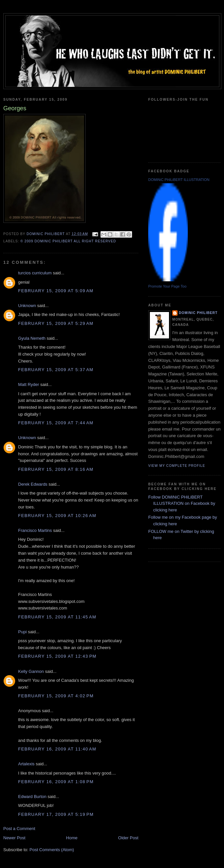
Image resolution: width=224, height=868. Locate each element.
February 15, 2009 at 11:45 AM (57, 617)
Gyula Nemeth (32, 338)
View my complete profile (177, 466)
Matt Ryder (29, 384)
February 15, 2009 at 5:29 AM (56, 323)
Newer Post (14, 838)
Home (72, 838)
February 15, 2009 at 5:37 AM (56, 370)
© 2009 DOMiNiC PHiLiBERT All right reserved (68, 241)
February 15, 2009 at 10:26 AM (57, 516)
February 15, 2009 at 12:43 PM (57, 656)
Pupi (22, 632)
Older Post (128, 838)
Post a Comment (19, 829)
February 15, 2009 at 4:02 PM (56, 696)
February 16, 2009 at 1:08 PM (56, 782)
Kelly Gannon (31, 671)
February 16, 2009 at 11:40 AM (57, 749)
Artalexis (26, 764)
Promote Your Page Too (167, 286)
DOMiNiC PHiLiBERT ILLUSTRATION (179, 180)
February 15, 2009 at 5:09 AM (56, 291)
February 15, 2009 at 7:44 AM (56, 423)
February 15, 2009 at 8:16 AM (56, 469)
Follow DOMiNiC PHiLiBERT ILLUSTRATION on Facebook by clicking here (182, 503)
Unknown (27, 306)
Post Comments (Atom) (52, 850)
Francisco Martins (35, 530)
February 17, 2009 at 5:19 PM (56, 814)
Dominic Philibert (198, 313)
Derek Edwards (33, 484)
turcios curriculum (35, 273)
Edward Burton (32, 797)
